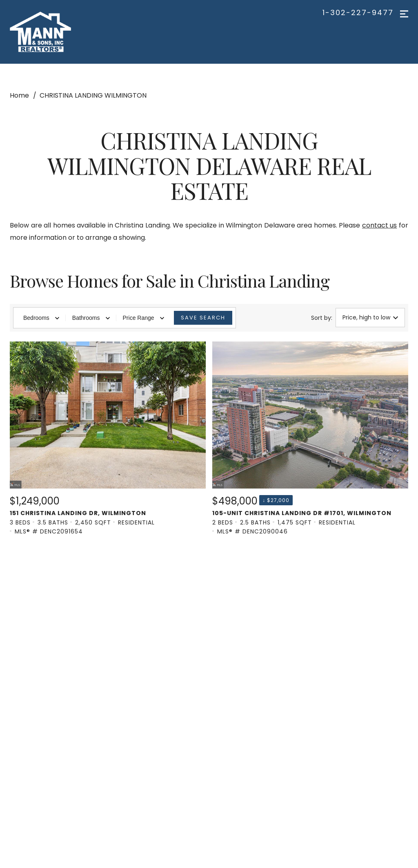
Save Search (203, 318)
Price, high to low (370, 317)
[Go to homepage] (52, 32)
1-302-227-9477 (358, 13)
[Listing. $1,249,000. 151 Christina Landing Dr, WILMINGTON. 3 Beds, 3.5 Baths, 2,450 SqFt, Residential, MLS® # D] (108, 439)
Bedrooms (41, 318)
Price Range (143, 318)
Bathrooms (91, 318)
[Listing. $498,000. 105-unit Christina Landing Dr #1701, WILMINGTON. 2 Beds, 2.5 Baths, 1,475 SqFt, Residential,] (310, 439)
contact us (380, 225)
